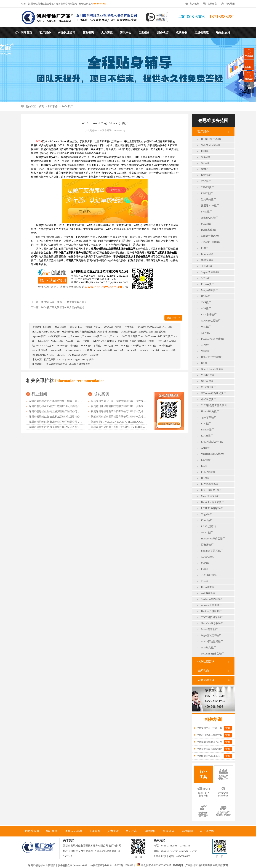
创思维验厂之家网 (127, 341)
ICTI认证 (142, 341)
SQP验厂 (206, 563)
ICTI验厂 (206, 151)
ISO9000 (69, 350)
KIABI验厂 (207, 436)
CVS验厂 (206, 302)
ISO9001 (97, 350)
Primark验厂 (208, 430)
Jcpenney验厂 (39, 336)
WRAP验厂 (207, 157)
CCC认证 (109, 327)
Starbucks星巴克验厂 (212, 599)
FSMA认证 (79, 336)
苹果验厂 (98, 346)
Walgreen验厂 (58, 341)
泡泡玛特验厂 (209, 200)
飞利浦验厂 (207, 266)
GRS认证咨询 (53, 336)
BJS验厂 (206, 363)
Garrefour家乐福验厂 (212, 623)
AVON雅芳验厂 (210, 593)
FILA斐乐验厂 (209, 315)
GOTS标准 (102, 332)
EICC (144, 346)
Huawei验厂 (63, 346)
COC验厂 (206, 181)
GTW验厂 (206, 333)
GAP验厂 (97, 336)
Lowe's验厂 (207, 460)
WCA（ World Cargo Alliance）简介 (76, 359)
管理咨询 (203, 671)
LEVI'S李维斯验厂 (211, 484)
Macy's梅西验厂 (210, 290)
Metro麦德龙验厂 (210, 496)
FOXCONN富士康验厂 (213, 339)
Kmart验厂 (207, 520)
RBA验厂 (153, 346)
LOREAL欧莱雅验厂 (212, 508)
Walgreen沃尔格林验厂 (213, 454)
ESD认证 (143, 332)
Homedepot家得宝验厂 (213, 539)
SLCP (38, 346)
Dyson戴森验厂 (209, 230)
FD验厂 (205, 248)
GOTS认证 (67, 336)
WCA (103, 341)
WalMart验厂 (57, 350)
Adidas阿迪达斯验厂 (212, 642)
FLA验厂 (206, 424)
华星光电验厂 (209, 260)
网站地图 (230, 4)
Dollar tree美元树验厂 (213, 357)
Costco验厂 (168, 327)
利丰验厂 (206, 581)
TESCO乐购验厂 (210, 575)
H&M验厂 (206, 478)
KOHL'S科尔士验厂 (212, 490)
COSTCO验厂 (208, 557)
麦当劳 (73, 327)
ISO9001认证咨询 (83, 350)
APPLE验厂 (86, 346)
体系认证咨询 (206, 662)
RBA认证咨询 (209, 527)
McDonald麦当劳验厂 (213, 654)
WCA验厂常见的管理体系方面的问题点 (63, 307)
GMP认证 (112, 341)
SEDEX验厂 (208, 187)
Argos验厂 (207, 448)
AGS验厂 (206, 309)
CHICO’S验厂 (209, 387)
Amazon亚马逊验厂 (211, 605)
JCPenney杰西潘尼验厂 (214, 393)
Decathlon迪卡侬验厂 (212, 502)
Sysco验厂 (206, 212)
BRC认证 (107, 336)
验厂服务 (53, 106)
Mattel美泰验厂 (209, 629)
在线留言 (212, 4)
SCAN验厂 (207, 224)
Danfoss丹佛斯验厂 (211, 611)
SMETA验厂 (120, 350)
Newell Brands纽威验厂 (214, 369)
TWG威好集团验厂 (211, 242)
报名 (228, 728)
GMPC (205, 169)
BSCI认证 (109, 346)
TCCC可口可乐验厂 (212, 617)
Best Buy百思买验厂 (212, 551)
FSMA (88, 336)
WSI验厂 (206, 327)
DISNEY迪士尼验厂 (212, 139)
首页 (41, 106)
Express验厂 (207, 284)
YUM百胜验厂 (209, 375)
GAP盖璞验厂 (209, 381)
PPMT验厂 (207, 193)
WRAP (96, 341)
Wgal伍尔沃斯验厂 (211, 636)
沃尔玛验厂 (44, 350)
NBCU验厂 (55, 332)
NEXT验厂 (207, 533)
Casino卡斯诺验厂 (211, 236)
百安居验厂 (207, 545)
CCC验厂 (119, 327)
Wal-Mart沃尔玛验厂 (212, 145)
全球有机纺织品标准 (85, 332)
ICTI (160, 341)
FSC (54, 346)
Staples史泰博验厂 (211, 272)
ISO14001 (145, 350)
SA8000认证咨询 (129, 332)
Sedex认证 (107, 350)
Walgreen (99, 327)
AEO (166, 341)
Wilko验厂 (207, 351)
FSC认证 (47, 346)
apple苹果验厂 (209, 418)
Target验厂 (207, 514)
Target (81, 327)
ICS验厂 (206, 466)
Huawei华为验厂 (210, 411)
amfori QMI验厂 (210, 218)
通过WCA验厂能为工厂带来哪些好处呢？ (64, 302)
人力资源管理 (206, 680)
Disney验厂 (95, 355)
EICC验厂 (126, 346)
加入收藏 (194, 4)
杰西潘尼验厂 (161, 332)
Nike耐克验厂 (208, 648)
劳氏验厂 (168, 336)
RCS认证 (37, 332)
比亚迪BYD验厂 (210, 206)
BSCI (117, 346)
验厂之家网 (50, 359)
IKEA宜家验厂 (209, 587)
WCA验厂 (67, 106)
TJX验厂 (206, 345)
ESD (151, 332)
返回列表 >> (173, 318)
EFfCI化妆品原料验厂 (213, 442)
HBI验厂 (206, 296)
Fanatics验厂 (208, 254)
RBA (35, 350)
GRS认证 (136, 346)
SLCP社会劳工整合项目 (214, 405)
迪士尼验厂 (134, 336)
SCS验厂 (206, 278)
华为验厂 (75, 346)
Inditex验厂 (114, 332)
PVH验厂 (206, 569)
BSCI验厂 (206, 175)
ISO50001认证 (154, 327)
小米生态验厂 (209, 399)
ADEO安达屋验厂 (211, 321)
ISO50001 (141, 327)
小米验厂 (87, 341)
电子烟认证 (68, 332)
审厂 (79, 341)
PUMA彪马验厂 (210, 472)
